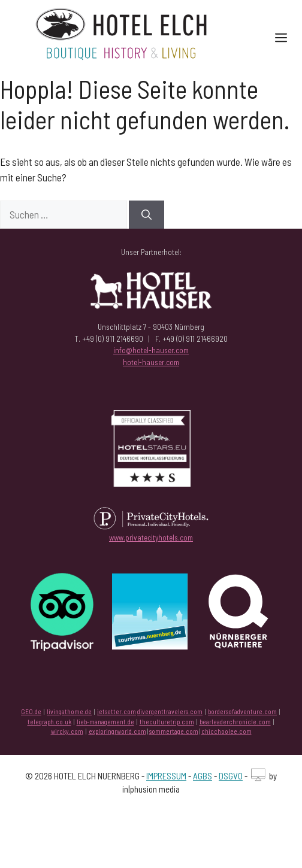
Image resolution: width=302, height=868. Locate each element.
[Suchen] (147, 215)
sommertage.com (174, 731)
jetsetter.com (117, 711)
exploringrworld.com (117, 731)
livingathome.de (69, 711)
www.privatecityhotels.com (151, 538)
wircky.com (67, 731)
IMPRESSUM (166, 776)
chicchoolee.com (226, 731)
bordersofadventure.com (242, 711)
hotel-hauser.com (151, 362)
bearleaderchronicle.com (235, 722)
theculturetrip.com (167, 722)
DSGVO (231, 776)
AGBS (203, 776)
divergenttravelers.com (170, 711)
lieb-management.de (105, 722)
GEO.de (31, 711)
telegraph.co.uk (49, 722)
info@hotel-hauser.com (151, 350)
